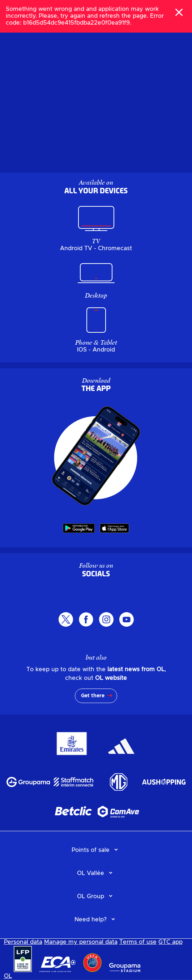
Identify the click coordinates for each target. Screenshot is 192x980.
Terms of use (138, 942)
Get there (93, 696)
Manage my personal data (81, 942)
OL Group (91, 896)
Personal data (23, 942)
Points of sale (91, 850)
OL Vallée (91, 873)
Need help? (91, 920)
